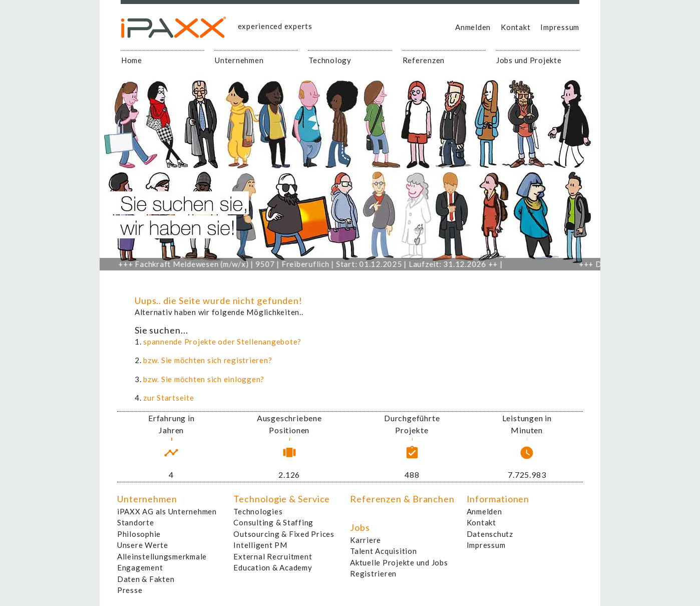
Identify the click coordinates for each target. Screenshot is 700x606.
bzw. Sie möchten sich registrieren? (208, 360)
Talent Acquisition (384, 551)
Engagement (140, 567)
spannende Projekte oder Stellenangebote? (222, 342)
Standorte (136, 522)
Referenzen (424, 60)
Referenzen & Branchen (402, 499)
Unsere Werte (143, 545)
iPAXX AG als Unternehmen (167, 511)
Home (132, 60)
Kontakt (515, 27)
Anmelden (473, 27)
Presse (130, 590)
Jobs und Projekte (529, 60)
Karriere (366, 540)
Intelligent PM (260, 545)
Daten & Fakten (146, 579)
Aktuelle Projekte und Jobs (399, 562)
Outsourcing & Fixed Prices (284, 534)
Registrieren (373, 573)
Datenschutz (490, 534)
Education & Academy (273, 567)
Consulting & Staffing (273, 522)
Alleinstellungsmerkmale (162, 556)
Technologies (258, 511)
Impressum (560, 27)
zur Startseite (169, 398)
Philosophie (139, 534)
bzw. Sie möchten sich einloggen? (204, 379)
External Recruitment (273, 556)
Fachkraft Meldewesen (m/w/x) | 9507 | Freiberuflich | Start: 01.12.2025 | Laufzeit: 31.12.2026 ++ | (315, 264)
